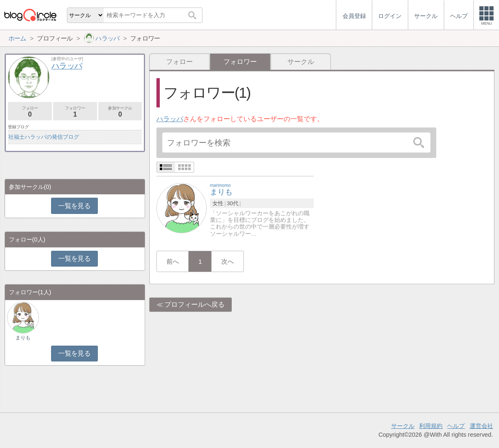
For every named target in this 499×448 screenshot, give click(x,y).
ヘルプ (456, 426)
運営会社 (481, 426)
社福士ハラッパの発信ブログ (44, 137)
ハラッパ (170, 119)
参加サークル (120, 112)
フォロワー (75, 112)
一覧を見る (74, 206)
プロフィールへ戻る (194, 304)
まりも (23, 338)
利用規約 (431, 426)
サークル (301, 62)
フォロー (179, 62)
